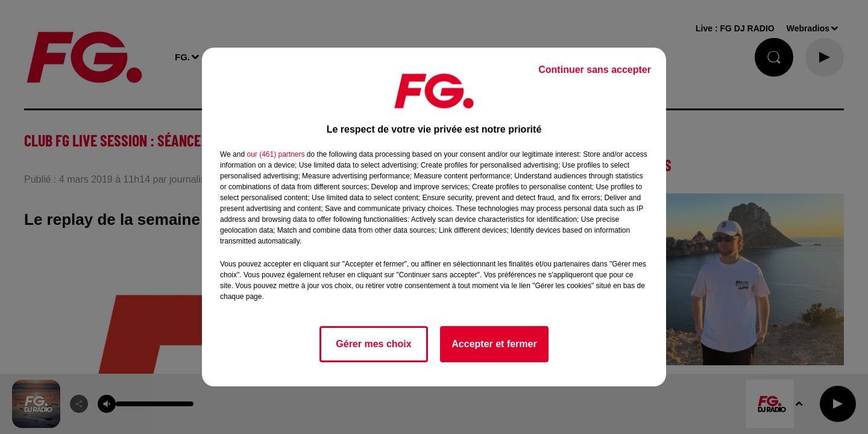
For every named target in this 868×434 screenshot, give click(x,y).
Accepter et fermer (494, 344)
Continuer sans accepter (595, 70)
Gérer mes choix (373, 344)
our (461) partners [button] (275, 154)
